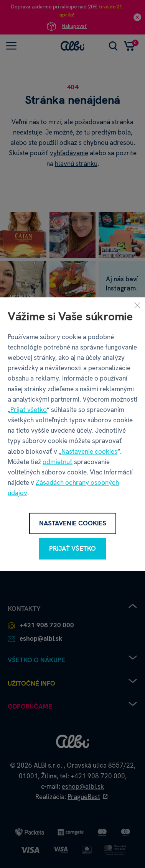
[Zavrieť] (137, 305)
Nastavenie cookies (89, 451)
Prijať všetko (29, 410)
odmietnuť (58, 462)
